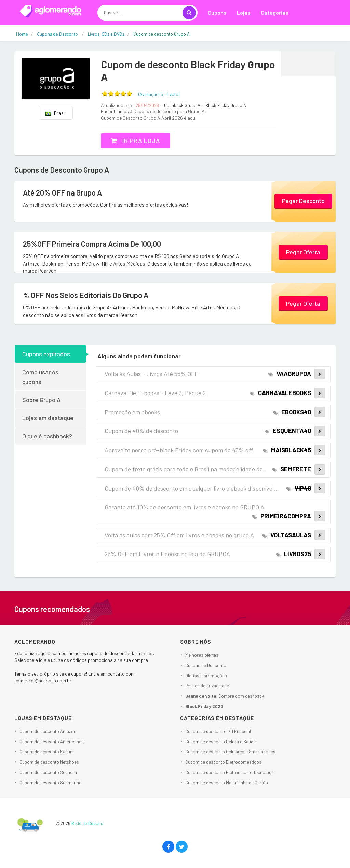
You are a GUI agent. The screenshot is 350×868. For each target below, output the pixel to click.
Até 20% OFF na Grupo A (62, 192)
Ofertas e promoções (206, 676)
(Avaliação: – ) (159, 94)
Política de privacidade (207, 686)
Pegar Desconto (303, 201)
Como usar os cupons (40, 377)
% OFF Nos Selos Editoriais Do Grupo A (86, 295)
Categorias (275, 12)
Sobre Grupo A (41, 400)
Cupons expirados (46, 354)
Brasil (56, 113)
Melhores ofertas (202, 655)
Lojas (244, 12)
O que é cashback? (47, 436)
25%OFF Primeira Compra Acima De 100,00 (92, 244)
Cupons (217, 12)
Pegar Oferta (303, 252)
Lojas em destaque (48, 418)
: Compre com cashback (225, 696)
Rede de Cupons (87, 823)
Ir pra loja (136, 141)
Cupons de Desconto (206, 665)
